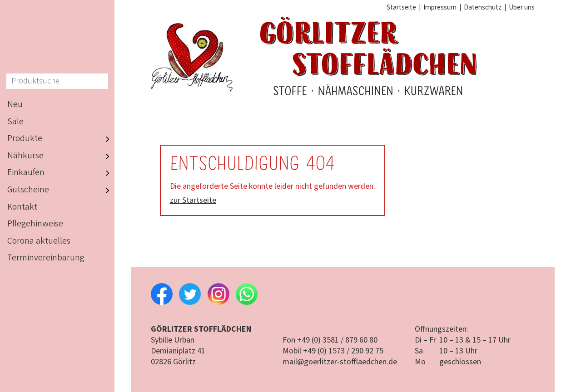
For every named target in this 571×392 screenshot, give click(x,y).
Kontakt (22, 207)
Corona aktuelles (39, 241)
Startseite (401, 7)
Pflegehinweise (35, 224)
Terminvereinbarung (46, 258)
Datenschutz (483, 7)
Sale (15, 122)
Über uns (522, 7)
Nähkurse (61, 156)
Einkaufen (61, 173)
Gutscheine (61, 190)
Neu (15, 104)
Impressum (440, 7)
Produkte (61, 139)
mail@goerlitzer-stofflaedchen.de (340, 362)
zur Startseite (193, 200)
